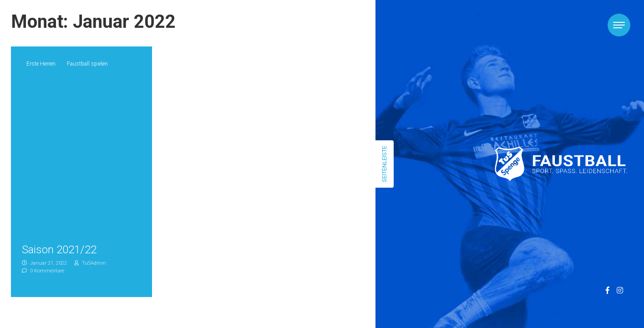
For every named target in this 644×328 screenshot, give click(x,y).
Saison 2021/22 (59, 250)
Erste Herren (41, 64)
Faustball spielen (87, 64)
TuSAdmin (90, 263)
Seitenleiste (384, 164)
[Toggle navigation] (619, 25)
